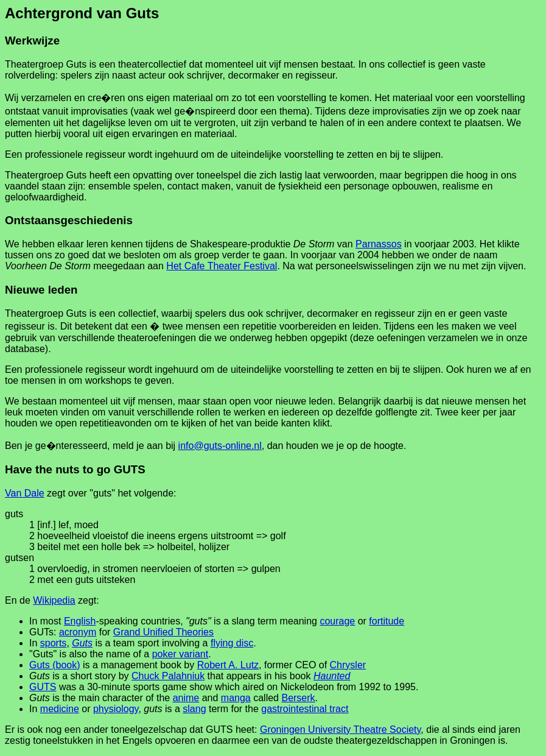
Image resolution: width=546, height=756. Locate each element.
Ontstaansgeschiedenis (69, 220)
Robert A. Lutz (228, 665)
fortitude (387, 621)
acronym (78, 632)
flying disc (232, 643)
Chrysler (348, 665)
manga (236, 698)
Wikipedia (54, 600)
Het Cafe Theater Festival (222, 266)
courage (337, 621)
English (80, 621)
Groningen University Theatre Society (340, 730)
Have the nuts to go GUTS (75, 469)
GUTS (43, 687)
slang (194, 709)
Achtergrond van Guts (82, 13)
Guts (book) (55, 665)
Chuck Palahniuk (168, 676)
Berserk (298, 698)
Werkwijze (32, 41)
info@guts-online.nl (220, 446)
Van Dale (25, 493)
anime (186, 698)
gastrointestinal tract (305, 709)
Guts (82, 643)
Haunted (332, 676)
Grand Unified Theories (163, 632)
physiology (116, 709)
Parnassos (379, 244)
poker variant (180, 654)
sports (54, 643)
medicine (60, 709)
